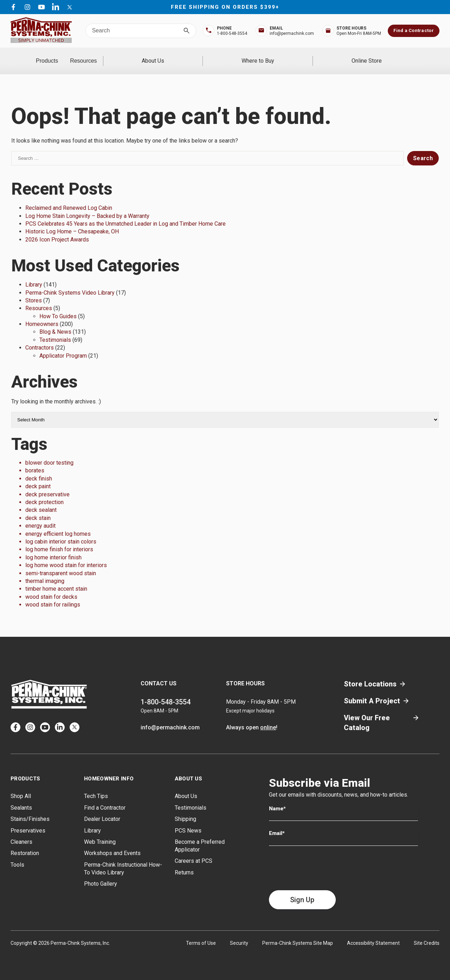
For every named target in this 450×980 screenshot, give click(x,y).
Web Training (100, 833)
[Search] (187, 31)
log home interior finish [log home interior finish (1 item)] (53, 548)
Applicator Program (63, 346)
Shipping (185, 810)
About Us (218, 56)
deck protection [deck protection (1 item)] (44, 493)
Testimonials (55, 330)
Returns (184, 863)
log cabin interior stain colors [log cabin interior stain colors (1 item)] (61, 532)
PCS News (188, 821)
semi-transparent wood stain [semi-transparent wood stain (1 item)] (61, 564)
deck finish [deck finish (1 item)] (39, 469)
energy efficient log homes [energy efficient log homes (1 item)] (58, 524)
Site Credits (427, 934)
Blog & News (55, 323)
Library (34, 275)
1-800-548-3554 (166, 693)
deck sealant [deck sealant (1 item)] (41, 501)
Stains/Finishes (30, 810)
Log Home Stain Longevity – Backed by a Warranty (87, 206)
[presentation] (322, 859)
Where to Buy (297, 56)
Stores (34, 291)
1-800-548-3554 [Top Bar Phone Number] (232, 33)
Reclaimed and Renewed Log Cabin (69, 199)
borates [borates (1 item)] (35, 461)
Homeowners (42, 315)
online (268, 718)
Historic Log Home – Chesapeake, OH (72, 222)
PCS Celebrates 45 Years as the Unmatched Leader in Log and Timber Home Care (126, 215)
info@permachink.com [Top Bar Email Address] (292, 33)
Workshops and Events (112, 844)
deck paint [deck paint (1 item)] (38, 477)
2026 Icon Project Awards (57, 230)
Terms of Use (201, 934)
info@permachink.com (170, 718)
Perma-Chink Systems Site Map (298, 934)
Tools (17, 855)
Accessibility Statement (373, 934)
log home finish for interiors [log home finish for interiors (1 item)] (59, 540)
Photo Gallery (101, 875)
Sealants (21, 798)
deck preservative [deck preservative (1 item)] (47, 485)
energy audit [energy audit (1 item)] (40, 517)
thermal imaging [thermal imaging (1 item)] (45, 572)
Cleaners (21, 833)
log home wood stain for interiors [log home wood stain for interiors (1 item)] (66, 556)
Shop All (21, 787)
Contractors (40, 338)
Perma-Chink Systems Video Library (70, 283)
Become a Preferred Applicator (200, 837)
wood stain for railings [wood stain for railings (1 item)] (53, 595)
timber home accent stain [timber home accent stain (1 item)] (56, 580)
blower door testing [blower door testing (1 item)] (49, 454)
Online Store (380, 56)
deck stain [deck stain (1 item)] (38, 508)
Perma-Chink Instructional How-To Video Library (123, 859)
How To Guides (58, 307)
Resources (142, 56)
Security (239, 934)
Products (66, 56)
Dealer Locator (102, 810)
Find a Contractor (413, 30)
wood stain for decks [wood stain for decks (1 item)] (51, 587)
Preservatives (28, 821)
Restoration (25, 844)
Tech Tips (96, 787)
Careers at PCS (194, 852)
